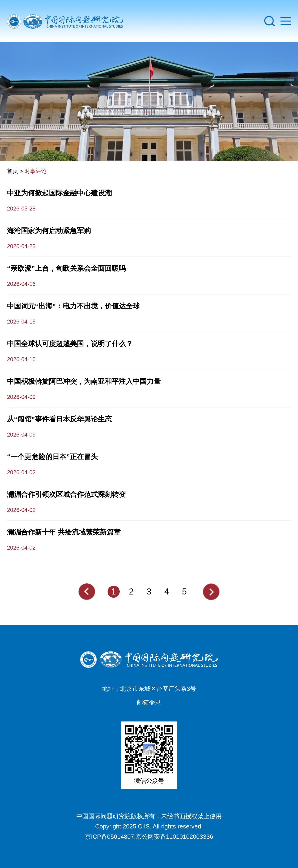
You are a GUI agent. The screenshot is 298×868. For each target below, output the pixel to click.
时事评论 (36, 171)
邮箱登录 (149, 702)
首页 (13, 171)
